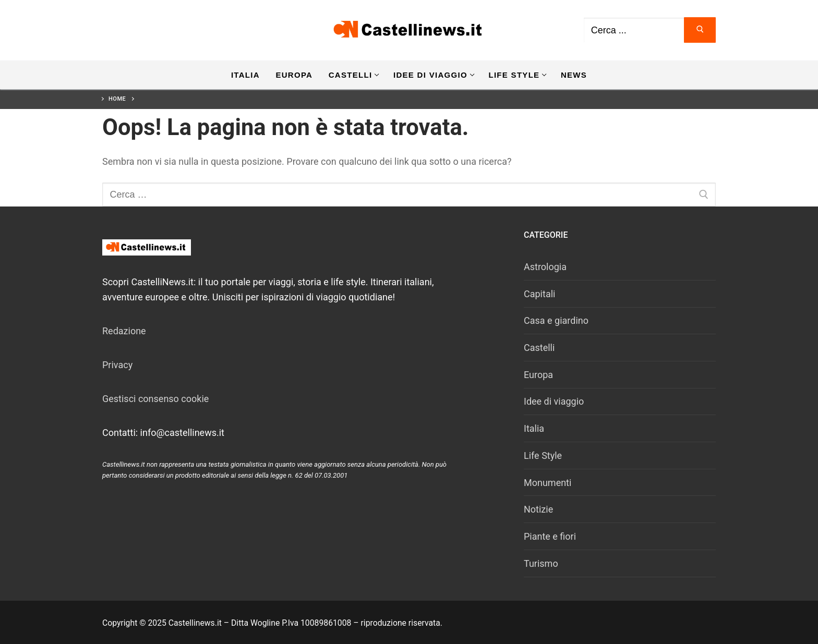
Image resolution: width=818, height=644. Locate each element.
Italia (534, 428)
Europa (538, 375)
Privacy (117, 365)
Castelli (539, 348)
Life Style (543, 455)
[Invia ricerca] (700, 30)
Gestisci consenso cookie (155, 399)
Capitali (539, 294)
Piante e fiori (550, 536)
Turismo (541, 563)
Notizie (538, 509)
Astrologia (545, 267)
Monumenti (548, 483)
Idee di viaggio (554, 401)
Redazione (124, 331)
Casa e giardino (556, 320)
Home (117, 99)
